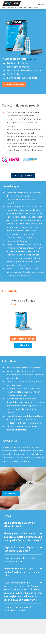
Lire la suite (23, 345)
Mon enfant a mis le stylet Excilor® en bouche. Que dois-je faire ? (23, 572)
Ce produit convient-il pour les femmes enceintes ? (23, 549)
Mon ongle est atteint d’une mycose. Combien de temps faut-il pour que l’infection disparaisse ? (23, 537)
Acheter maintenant (14, 84)
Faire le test (11, 494)
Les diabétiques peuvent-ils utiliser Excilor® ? (23, 524)
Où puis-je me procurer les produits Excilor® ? (23, 609)
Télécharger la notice (23, 176)
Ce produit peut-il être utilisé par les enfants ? (23, 560)
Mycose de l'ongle (23, 302)
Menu (41, 5)
